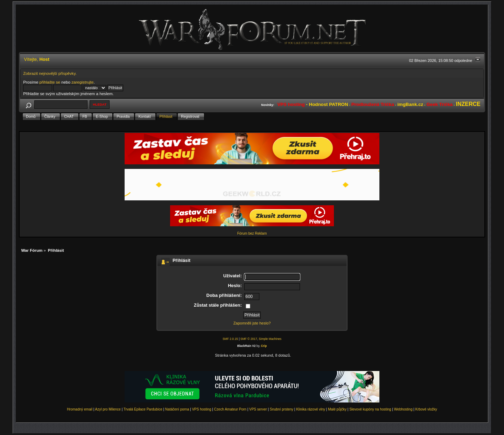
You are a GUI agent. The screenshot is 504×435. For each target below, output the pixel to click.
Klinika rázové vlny (311, 409)
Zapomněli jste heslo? (252, 323)
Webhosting (403, 409)
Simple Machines (270, 339)
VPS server (258, 409)
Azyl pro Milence (108, 409)
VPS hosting (201, 409)
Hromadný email (80, 409)
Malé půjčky (337, 409)
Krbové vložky (426, 409)
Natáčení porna (177, 409)
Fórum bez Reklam (252, 233)
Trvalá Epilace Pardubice (143, 409)
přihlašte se (50, 82)
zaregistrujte (82, 82)
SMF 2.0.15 (230, 339)
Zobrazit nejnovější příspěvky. (50, 73)
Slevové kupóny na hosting (370, 409)
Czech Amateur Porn (230, 409)
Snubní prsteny (282, 409)
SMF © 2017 (249, 339)
